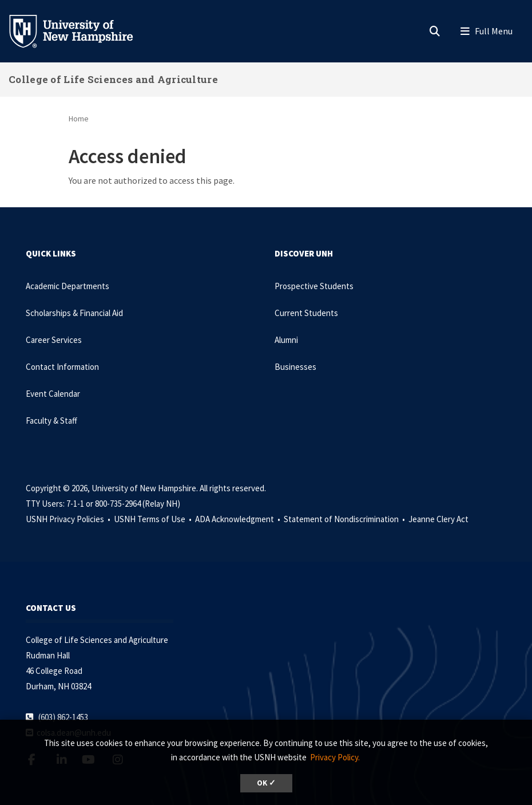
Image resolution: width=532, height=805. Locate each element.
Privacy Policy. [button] (335, 757)
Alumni (286, 340)
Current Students (306, 313)
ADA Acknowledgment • (239, 519)
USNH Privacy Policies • (69, 519)
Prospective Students (314, 286)
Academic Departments (68, 286)
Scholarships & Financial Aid (74, 313)
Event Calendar (53, 394)
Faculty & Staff (51, 421)
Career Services (54, 340)
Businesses (295, 367)
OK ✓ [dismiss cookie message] (266, 783)
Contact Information (62, 367)
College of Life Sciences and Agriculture (113, 79)
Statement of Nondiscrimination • (345, 519)
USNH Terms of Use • (154, 519)
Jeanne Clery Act (438, 519)
